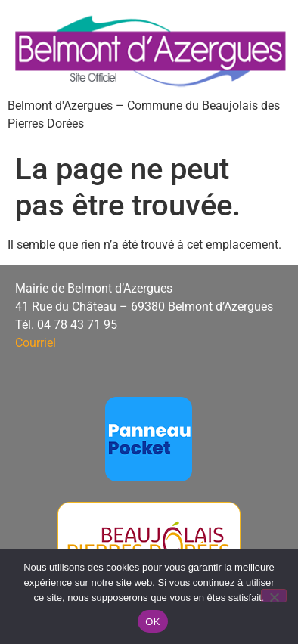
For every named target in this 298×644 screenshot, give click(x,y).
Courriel (36, 343)
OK (152, 622)
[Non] (274, 596)
